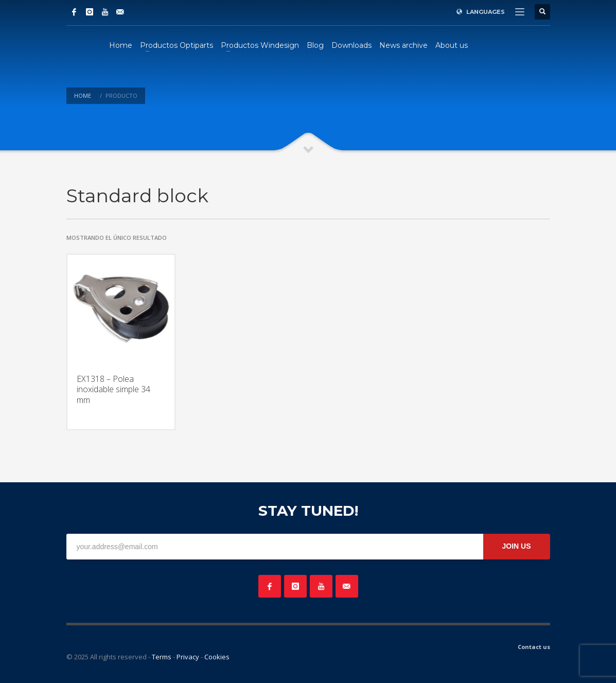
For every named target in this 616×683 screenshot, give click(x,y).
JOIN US (516, 546)
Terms (162, 657)
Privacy (188, 657)
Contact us (534, 647)
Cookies (217, 657)
